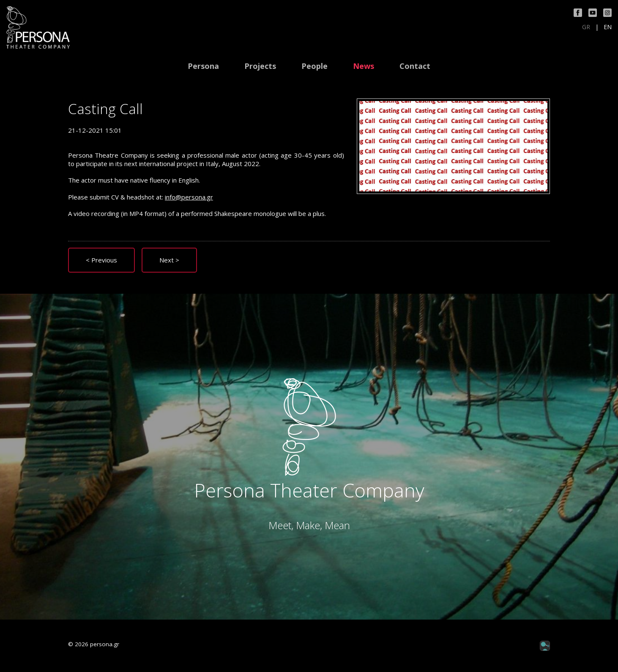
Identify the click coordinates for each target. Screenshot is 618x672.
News (364, 66)
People (314, 66)
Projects (260, 66)
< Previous (101, 260)
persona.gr (105, 644)
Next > (169, 260)
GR (586, 27)
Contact (415, 66)
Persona (203, 66)
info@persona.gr (189, 197)
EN (608, 27)
